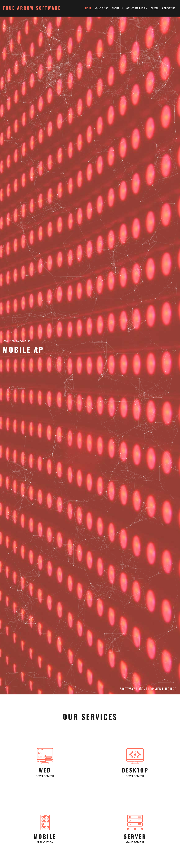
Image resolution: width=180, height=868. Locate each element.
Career (155, 8)
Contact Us (169, 8)
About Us (117, 8)
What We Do (102, 8)
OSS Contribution (137, 8)
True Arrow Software (32, 8)
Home (88, 8)
